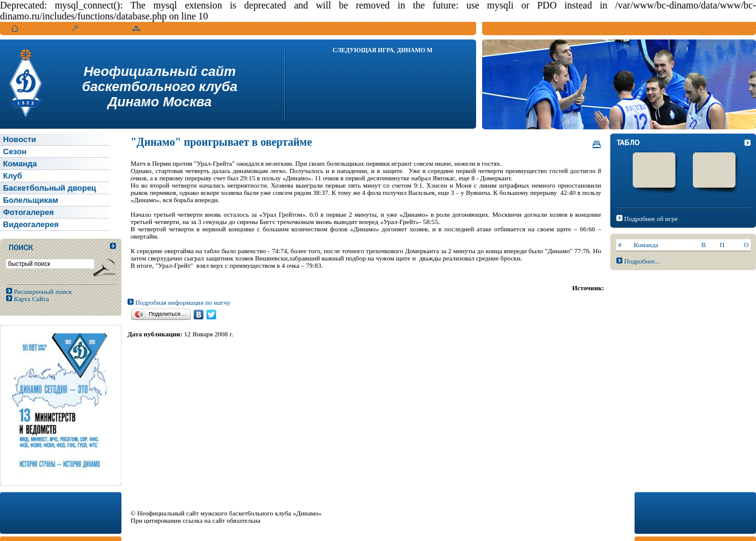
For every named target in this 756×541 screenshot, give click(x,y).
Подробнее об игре (651, 219)
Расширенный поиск (42, 291)
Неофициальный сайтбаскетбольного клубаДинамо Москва (160, 87)
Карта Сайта (31, 299)
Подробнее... (642, 261)
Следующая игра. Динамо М (383, 50)
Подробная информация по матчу (179, 302)
